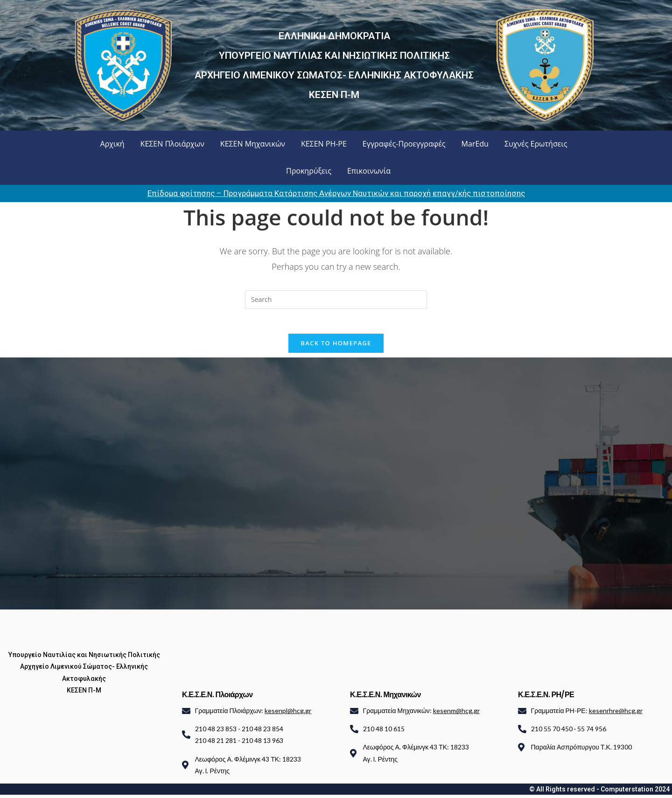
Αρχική (112, 144)
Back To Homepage (336, 346)
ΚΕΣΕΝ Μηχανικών (253, 144)
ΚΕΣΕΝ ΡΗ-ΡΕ (324, 144)
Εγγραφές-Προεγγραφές (404, 144)
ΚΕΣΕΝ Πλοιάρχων (172, 144)
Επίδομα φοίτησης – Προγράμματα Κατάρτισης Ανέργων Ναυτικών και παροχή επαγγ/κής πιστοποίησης (336, 193)
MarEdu (475, 144)
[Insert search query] (336, 300)
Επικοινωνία (369, 171)
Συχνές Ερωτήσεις (536, 144)
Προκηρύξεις (309, 171)
